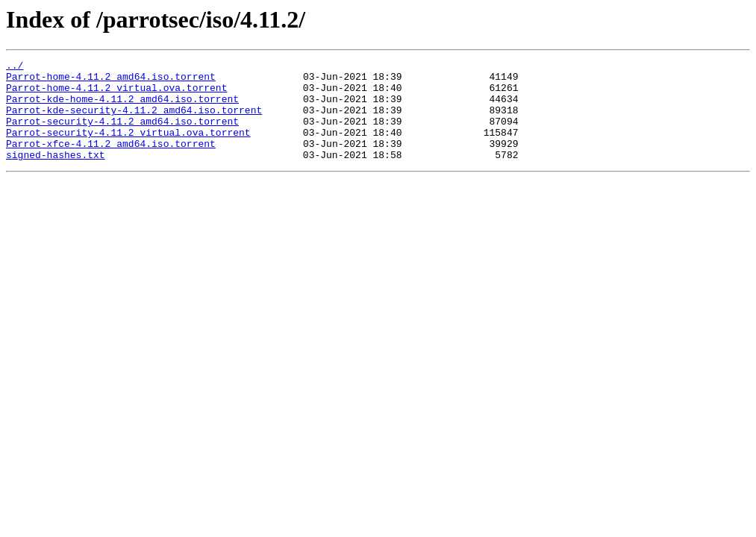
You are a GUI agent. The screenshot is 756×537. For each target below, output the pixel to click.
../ (15, 67)
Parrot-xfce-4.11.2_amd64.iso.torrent (111, 161)
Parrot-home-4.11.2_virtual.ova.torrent (116, 94)
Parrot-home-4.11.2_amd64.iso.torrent (111, 81)
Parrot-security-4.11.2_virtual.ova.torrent (128, 148)
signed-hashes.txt (56, 175)
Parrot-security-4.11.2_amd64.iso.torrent (122, 134)
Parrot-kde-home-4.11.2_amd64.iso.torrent (122, 107)
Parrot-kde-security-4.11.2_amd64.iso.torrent (134, 121)
